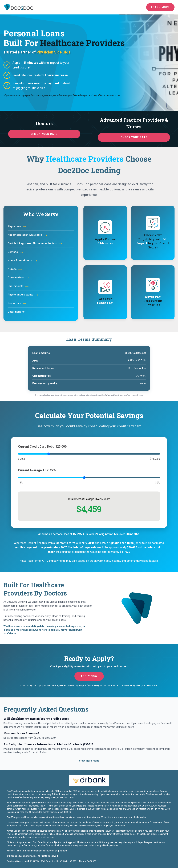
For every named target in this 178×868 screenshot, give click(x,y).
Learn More (160, 7)
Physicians (17, 226)
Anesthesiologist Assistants (28, 235)
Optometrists (19, 278)
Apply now (89, 676)
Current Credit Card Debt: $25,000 (42, 446)
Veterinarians (19, 312)
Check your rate (44, 134)
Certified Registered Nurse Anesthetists (35, 243)
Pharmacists (19, 286)
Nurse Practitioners (23, 260)
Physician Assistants (24, 295)
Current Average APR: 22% (37, 470)
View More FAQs (89, 761)
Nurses (15, 269)
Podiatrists (17, 303)
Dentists (16, 252)
